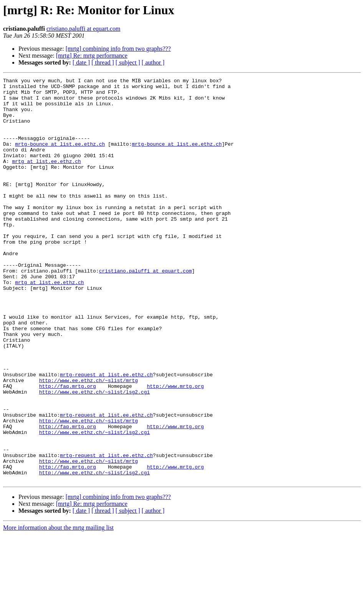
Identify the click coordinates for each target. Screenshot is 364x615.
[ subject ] (128, 62)
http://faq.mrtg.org (68, 448)
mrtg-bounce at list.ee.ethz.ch (60, 158)
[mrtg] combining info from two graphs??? (118, 49)
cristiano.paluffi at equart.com (84, 29)
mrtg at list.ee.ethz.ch (46, 178)
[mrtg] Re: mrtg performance (92, 56)
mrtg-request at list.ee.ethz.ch (106, 434)
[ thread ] (103, 62)
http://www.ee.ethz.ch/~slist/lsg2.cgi (95, 455)
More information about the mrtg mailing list (58, 608)
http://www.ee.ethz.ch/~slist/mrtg (89, 441)
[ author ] (153, 62)
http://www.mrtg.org (175, 448)
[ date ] (81, 62)
